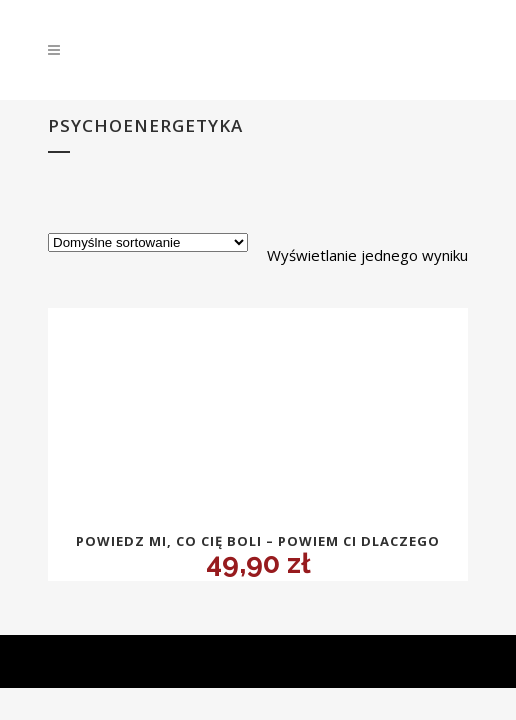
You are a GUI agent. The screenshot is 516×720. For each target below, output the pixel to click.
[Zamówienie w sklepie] (148, 242)
